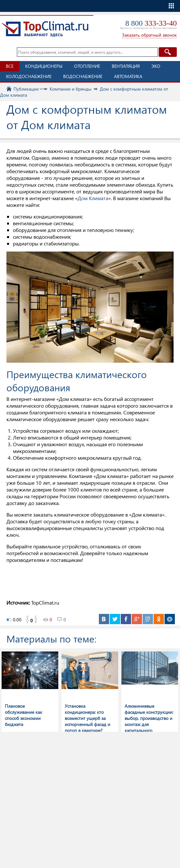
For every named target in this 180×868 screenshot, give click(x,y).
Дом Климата (93, 198)
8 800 (151, 23)
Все (10, 66)
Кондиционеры (44, 66)
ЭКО (156, 66)
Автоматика (128, 76)
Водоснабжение (83, 76)
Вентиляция (126, 66)
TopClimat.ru (45, 29)
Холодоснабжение (29, 76)
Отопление (87, 66)
